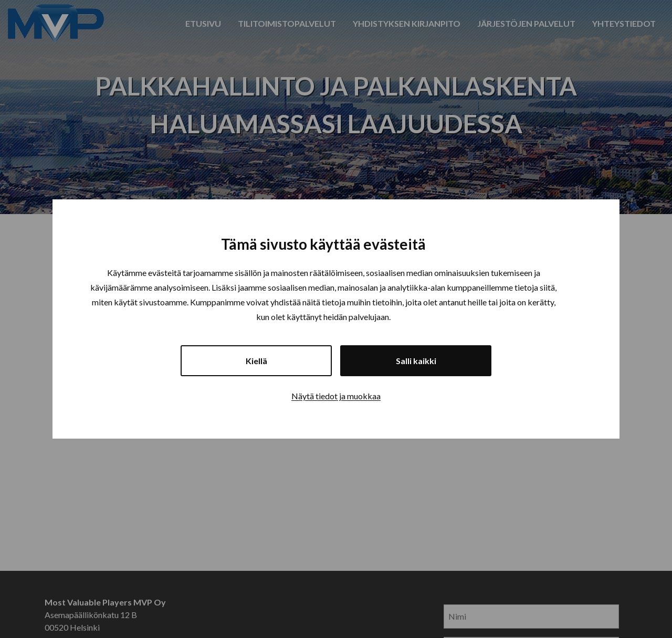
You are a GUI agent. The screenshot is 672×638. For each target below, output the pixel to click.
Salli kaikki (416, 361)
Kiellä (256, 361)
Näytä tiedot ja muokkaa (336, 396)
